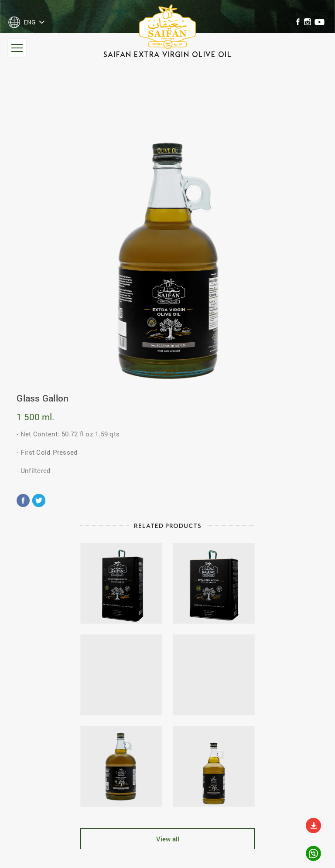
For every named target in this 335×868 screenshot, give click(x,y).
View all (168, 839)
